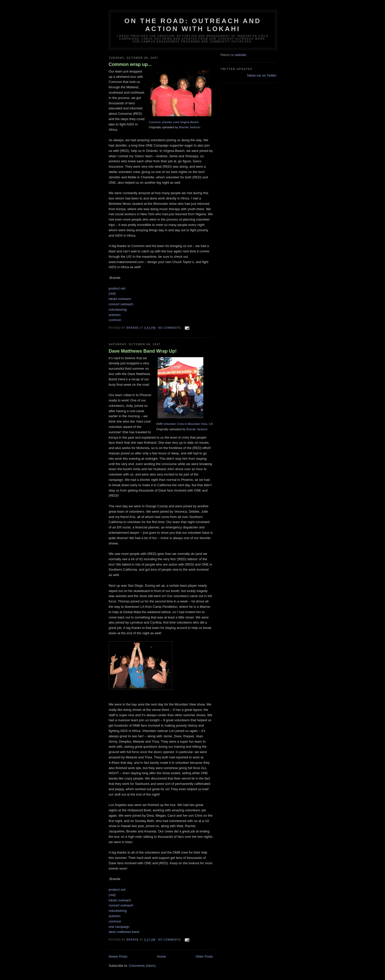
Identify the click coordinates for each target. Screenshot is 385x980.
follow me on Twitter (262, 75)
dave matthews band (124, 932)
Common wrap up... (130, 64)
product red (117, 288)
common (115, 320)
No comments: (170, 328)
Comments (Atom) (142, 966)
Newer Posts (118, 956)
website (241, 55)
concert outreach (121, 304)
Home (161, 956)
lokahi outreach (120, 299)
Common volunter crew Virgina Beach (174, 122)
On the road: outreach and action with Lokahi (193, 25)
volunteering (118, 309)
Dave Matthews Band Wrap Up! (143, 351)
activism (115, 315)
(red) (112, 293)
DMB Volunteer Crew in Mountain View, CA (184, 424)
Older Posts (204, 956)
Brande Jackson (190, 127)
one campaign (119, 927)
